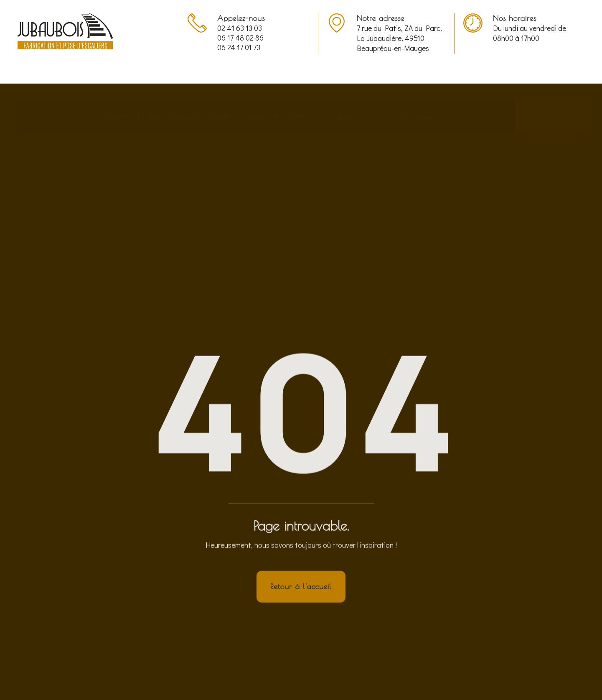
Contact (458, 90)
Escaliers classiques (168, 90)
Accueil (116, 90)
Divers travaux (413, 90)
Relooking (305, 90)
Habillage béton (355, 90)
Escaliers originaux (244, 90)
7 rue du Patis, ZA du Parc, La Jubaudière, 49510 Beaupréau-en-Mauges (399, 38)
